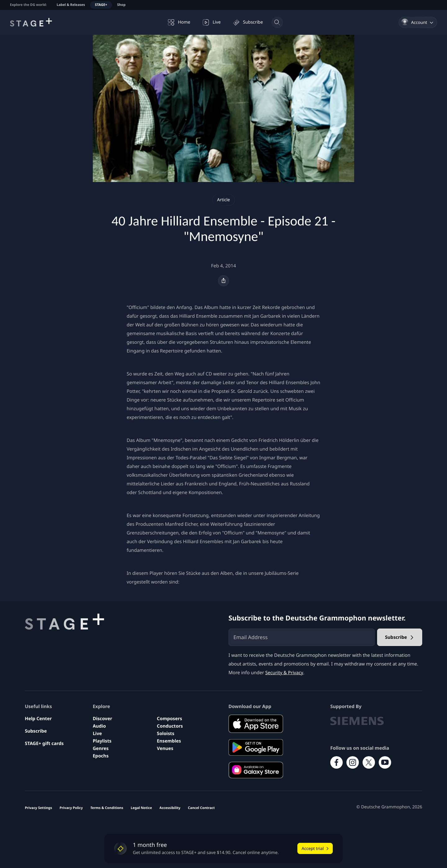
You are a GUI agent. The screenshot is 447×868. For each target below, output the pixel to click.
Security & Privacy (285, 673)
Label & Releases (71, 5)
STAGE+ (101, 5)
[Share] (223, 281)
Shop (121, 5)
